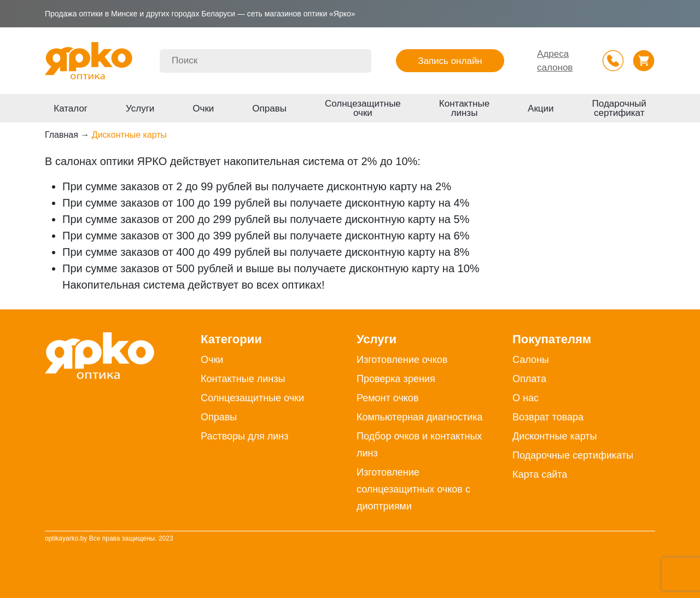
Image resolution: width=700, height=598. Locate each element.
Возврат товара (548, 417)
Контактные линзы (464, 108)
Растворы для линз (245, 436)
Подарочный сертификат (619, 108)
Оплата (529, 379)
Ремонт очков (387, 398)
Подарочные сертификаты (573, 455)
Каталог (71, 109)
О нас (526, 398)
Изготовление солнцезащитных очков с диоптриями (413, 489)
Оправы (269, 109)
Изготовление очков (402, 360)
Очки (203, 109)
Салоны (531, 360)
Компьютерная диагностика (420, 417)
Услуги (140, 109)
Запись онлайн (450, 61)
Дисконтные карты (555, 436)
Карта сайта (540, 474)
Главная (62, 135)
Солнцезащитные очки (363, 108)
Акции (541, 109)
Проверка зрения (396, 379)
